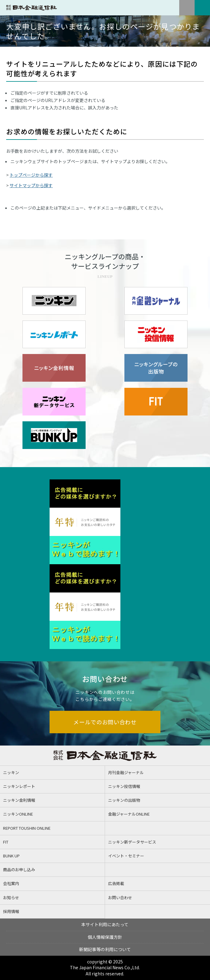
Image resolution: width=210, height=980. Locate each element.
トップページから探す (31, 175)
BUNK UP (11, 856)
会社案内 (11, 883)
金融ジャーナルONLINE (129, 814)
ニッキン (11, 772)
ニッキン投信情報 (124, 786)
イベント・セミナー (126, 856)
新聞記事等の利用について (105, 949)
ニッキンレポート (19, 786)
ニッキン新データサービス (132, 842)
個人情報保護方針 (105, 937)
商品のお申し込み (19, 870)
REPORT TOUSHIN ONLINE (27, 828)
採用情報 (11, 911)
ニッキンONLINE (18, 814)
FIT (6, 842)
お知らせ (11, 897)
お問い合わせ (120, 897)
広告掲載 (116, 883)
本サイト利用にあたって (105, 924)
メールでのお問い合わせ (105, 722)
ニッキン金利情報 (19, 800)
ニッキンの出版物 (124, 800)
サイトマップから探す (31, 185)
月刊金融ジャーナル (126, 772)
